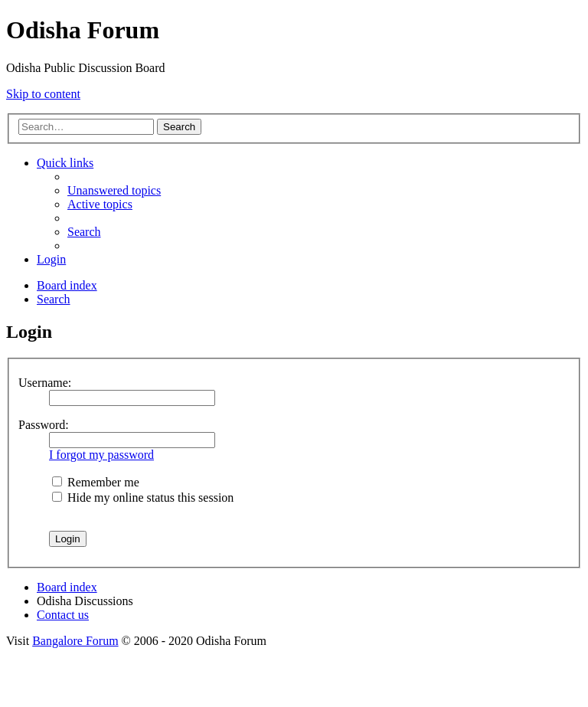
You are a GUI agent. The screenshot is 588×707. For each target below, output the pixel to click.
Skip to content (43, 94)
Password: (44, 425)
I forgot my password (101, 455)
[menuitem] (114, 190)
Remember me (96, 482)
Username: (45, 383)
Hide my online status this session (143, 498)
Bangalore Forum (75, 641)
